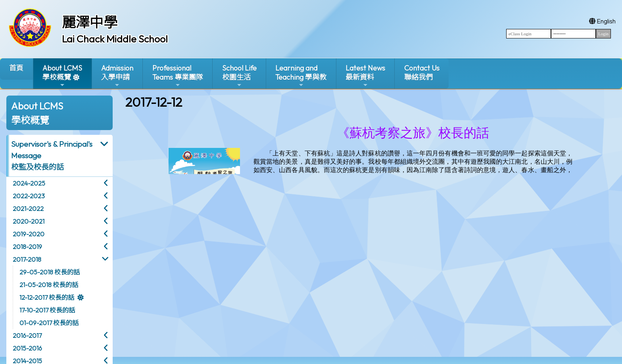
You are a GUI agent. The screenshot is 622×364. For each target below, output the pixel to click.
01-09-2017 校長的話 (49, 323)
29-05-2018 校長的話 (50, 272)
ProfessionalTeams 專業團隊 (178, 76)
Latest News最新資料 (365, 76)
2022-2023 (29, 196)
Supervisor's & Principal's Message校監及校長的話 (52, 155)
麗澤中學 (90, 22)
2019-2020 (29, 234)
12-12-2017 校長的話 (47, 297)
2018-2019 (27, 247)
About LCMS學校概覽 (62, 76)
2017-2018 (27, 259)
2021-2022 (28, 209)
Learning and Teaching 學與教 (301, 76)
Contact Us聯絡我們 (422, 73)
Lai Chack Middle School (115, 39)
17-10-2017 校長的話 (47, 310)
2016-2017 (27, 335)
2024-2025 (29, 183)
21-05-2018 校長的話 (49, 285)
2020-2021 (29, 221)
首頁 (16, 68)
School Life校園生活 (239, 76)
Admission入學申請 (117, 76)
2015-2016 (27, 348)
